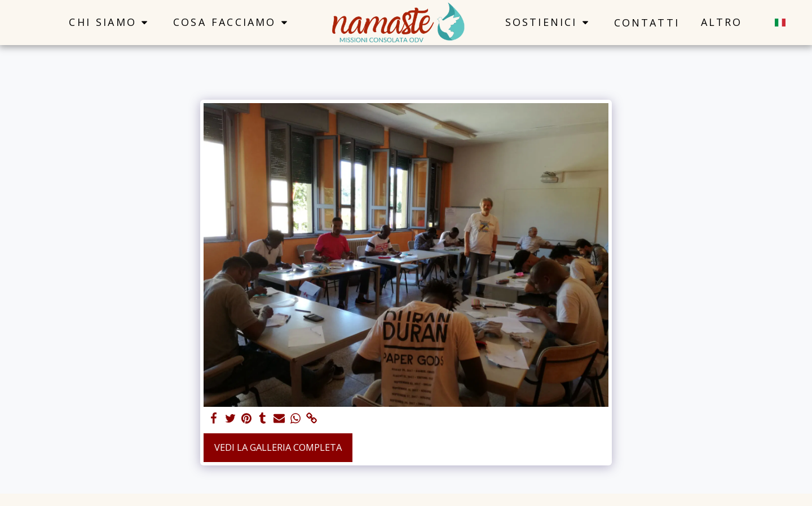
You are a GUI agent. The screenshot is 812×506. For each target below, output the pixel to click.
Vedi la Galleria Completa (278, 447)
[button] (110, 22)
